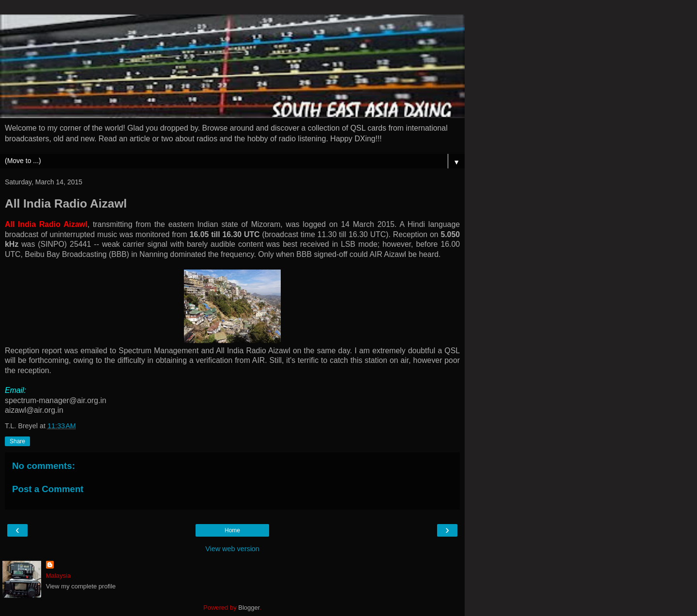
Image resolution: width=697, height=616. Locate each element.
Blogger (249, 608)
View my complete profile (81, 586)
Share (17, 441)
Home (232, 530)
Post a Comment (48, 489)
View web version (232, 549)
